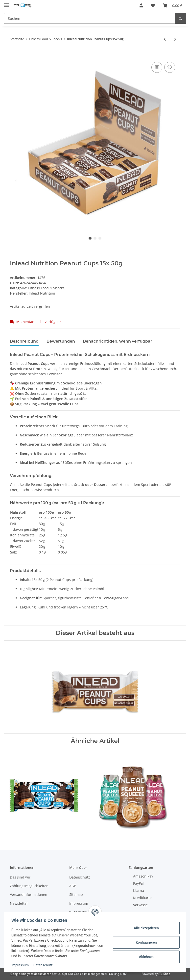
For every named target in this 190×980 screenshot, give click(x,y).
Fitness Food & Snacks (46, 288)
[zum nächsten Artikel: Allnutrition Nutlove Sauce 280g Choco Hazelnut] (175, 39)
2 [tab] (95, 238)
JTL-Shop (164, 974)
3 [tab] (100, 238)
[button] (141, 5)
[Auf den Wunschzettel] (170, 67)
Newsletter (19, 903)
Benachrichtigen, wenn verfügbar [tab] (118, 341)
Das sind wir (20, 877)
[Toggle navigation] (6, 3)
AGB (73, 886)
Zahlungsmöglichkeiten (29, 886)
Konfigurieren (145, 942)
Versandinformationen (29, 894)
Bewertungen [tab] (61, 341)
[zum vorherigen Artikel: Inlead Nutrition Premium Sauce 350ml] (165, 39)
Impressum (79, 903)
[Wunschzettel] (153, 5)
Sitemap (76, 894)
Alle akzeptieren (145, 928)
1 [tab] (90, 238)
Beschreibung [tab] (24, 341)
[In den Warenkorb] (14, 55)
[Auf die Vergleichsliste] (157, 67)
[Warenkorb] (172, 5)
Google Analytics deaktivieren (31, 974)
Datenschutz (80, 877)
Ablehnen (145, 957)
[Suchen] (89, 18)
